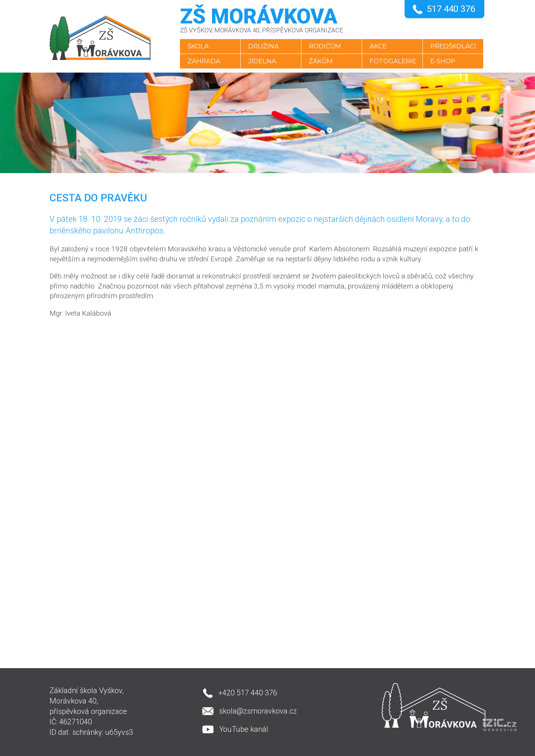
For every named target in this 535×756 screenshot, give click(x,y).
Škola (198, 46)
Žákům (321, 61)
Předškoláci (453, 46)
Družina (263, 46)
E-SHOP (443, 61)
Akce (378, 46)
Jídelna (262, 61)
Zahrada (204, 61)
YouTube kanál (244, 729)
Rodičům (325, 46)
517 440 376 (451, 9)
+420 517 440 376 (248, 693)
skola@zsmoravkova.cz (258, 711)
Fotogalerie (393, 61)
